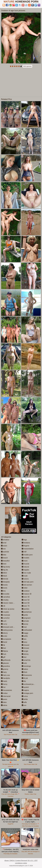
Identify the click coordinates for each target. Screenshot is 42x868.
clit (3, 606)
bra (3, 591)
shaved (25, 645)
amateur (5, 540)
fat (3, 645)
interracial (6, 696)
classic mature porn (9, 603)
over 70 (26, 606)
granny (5, 669)
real (24, 627)
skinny (25, 654)
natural (25, 567)
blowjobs (5, 582)
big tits (5, 570)
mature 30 (27, 594)
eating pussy (7, 630)
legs (24, 540)
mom (25, 561)
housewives (7, 690)
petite (25, 615)
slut (24, 657)
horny (4, 684)
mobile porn (27, 555)
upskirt (25, 687)
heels (4, 681)
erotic (4, 636)
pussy (25, 624)
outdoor (26, 591)
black (4, 576)
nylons (25, 579)
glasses (5, 663)
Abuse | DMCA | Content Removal (16, 860)
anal (4, 543)
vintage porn (27, 693)
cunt (4, 621)
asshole (5, 552)
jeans (4, 699)
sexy (24, 642)
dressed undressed (9, 627)
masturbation (28, 549)
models (25, 558)
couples (5, 612)
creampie (6, 615)
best (4, 564)
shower (25, 648)
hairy (4, 672)
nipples (25, 570)
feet (3, 648)
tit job (25, 678)
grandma (5, 666)
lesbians (26, 543)
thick (24, 672)
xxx (24, 705)
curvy (4, 624)
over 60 (26, 603)
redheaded (27, 630)
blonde (5, 579)
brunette (5, 594)
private (25, 621)
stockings (26, 666)
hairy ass (5, 675)
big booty (5, 567)
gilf (3, 657)
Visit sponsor (27, 66)
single (25, 651)
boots (4, 588)
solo (24, 663)
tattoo (25, 669)
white (25, 699)
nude (25, 576)
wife (24, 702)
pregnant (26, 618)
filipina (4, 651)
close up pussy (8, 609)
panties (25, 609)
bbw (4, 555)
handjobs (5, 678)
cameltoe (5, 597)
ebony (4, 633)
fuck (4, 654)
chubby (5, 600)
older (25, 588)
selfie (25, 636)
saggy (25, 633)
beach (4, 558)
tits (24, 681)
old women (27, 585)
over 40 (26, 597)
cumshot (5, 618)
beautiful (5, 561)
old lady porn (28, 582)
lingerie (25, 546)
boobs (4, 585)
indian (4, 693)
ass (3, 549)
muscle (25, 564)
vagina (25, 690)
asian (4, 546)
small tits (26, 660)
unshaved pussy (29, 684)
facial (4, 642)
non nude (26, 573)
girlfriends (6, 660)
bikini (4, 573)
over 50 (26, 600)
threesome (27, 675)
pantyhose (27, 612)
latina (4, 705)
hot (3, 687)
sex (24, 639)
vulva (25, 696)
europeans (6, 639)
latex (4, 702)
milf (24, 552)
